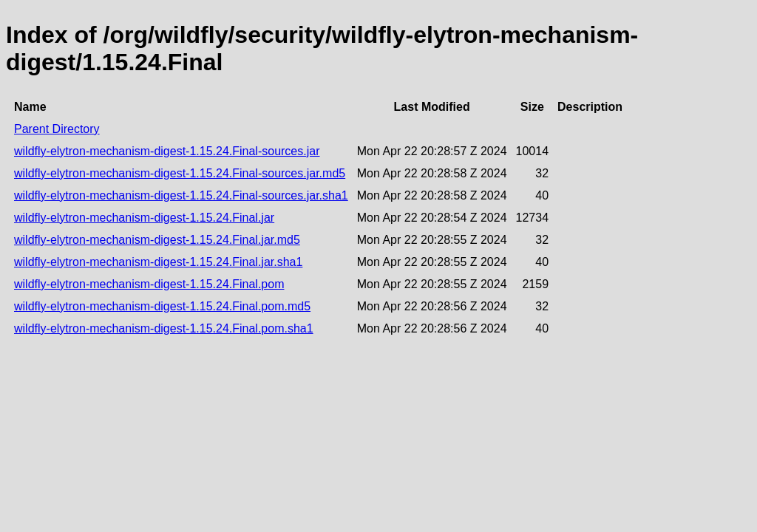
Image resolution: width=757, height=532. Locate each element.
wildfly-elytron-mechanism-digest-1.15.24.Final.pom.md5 (162, 306)
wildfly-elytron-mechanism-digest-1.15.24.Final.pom (149, 284)
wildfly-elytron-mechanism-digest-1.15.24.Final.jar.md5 (157, 240)
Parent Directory (57, 129)
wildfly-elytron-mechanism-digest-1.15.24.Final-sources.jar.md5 (180, 173)
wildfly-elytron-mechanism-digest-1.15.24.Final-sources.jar (167, 151)
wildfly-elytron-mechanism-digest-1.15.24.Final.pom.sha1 (164, 328)
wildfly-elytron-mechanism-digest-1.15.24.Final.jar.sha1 (158, 262)
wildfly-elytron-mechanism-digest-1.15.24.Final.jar (144, 218)
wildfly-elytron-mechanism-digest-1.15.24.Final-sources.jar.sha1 (181, 195)
